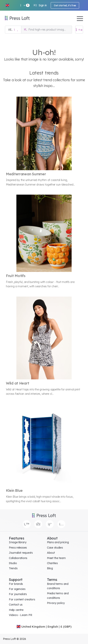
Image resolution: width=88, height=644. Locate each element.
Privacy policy (56, 603)
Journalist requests (21, 553)
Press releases (18, 548)
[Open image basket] (79, 30)
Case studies (55, 548)
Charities (52, 563)
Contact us (16, 605)
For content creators (22, 599)
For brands (16, 584)
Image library (18, 542)
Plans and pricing (58, 542)
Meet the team (56, 558)
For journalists (18, 594)
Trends (13, 568)
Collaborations (18, 558)
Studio (13, 563)
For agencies (17, 589)
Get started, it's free (65, 5)
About (51, 553)
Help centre (16, 610)
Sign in (40, 5)
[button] (7, 5)
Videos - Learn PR (20, 615)
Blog (50, 568)
